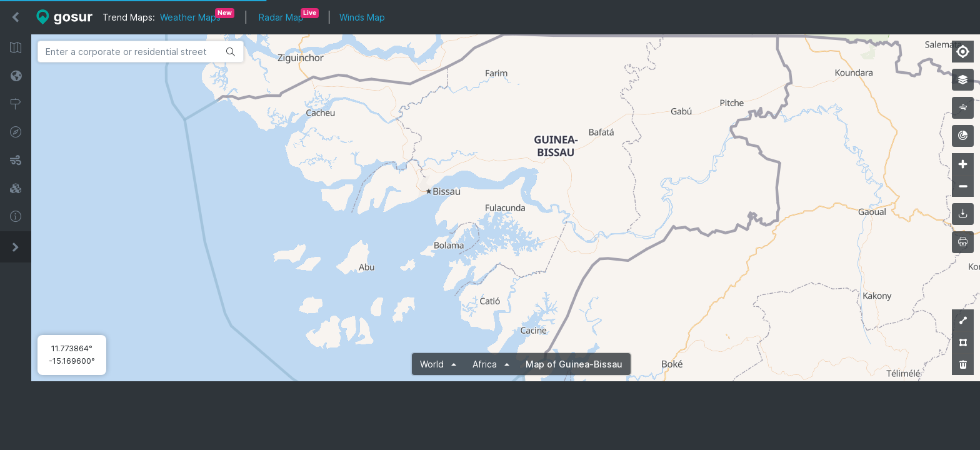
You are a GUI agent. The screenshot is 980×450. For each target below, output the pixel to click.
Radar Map (281, 17)
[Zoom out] (963, 186)
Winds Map (362, 17)
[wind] (963, 108)
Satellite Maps (16, 76)
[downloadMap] (963, 214)
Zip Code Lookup (16, 104)
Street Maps (16, 48)
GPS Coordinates (16, 132)
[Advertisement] (506, 416)
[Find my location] (963, 52)
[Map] (506, 208)
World (433, 364)
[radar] (963, 136)
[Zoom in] (963, 164)
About (16, 217)
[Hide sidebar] (16, 17)
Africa (486, 364)
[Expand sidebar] (16, 247)
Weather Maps (190, 17)
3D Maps (16, 188)
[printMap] (963, 242)
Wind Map (16, 160)
